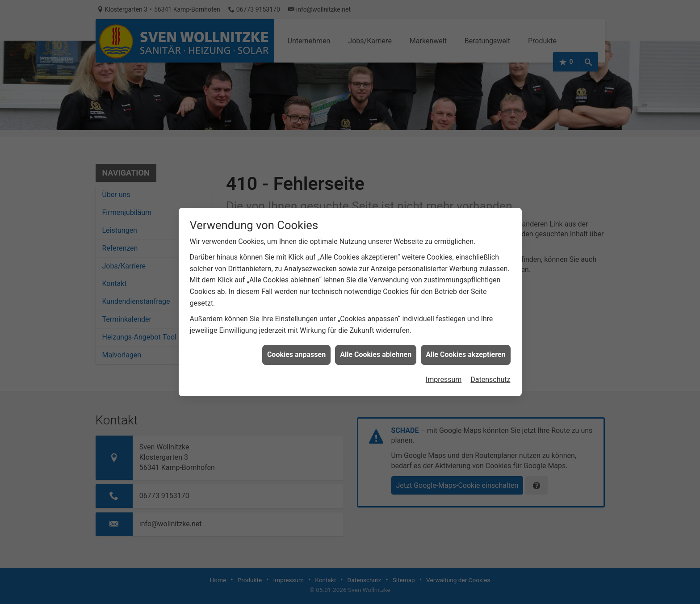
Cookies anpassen (296, 349)
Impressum (444, 374)
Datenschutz (490, 374)
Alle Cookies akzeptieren (465, 349)
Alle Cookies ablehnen (376, 349)
